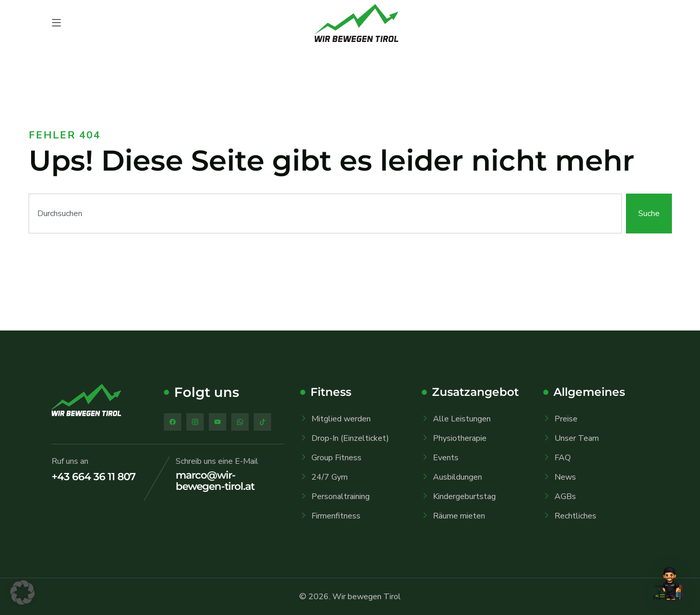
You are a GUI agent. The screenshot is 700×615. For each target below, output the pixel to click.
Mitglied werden (341, 419)
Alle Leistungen (462, 419)
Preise (566, 419)
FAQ (563, 458)
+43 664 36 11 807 (93, 477)
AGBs (565, 496)
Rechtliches (575, 516)
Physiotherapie (460, 438)
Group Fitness (336, 458)
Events (446, 458)
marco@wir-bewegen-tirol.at (215, 481)
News (565, 477)
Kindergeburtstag (464, 496)
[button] (22, 593)
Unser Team (577, 438)
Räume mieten (459, 516)
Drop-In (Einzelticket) (350, 438)
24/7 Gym (330, 477)
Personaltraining (341, 496)
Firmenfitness (336, 516)
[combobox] (325, 214)
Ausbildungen (457, 477)
